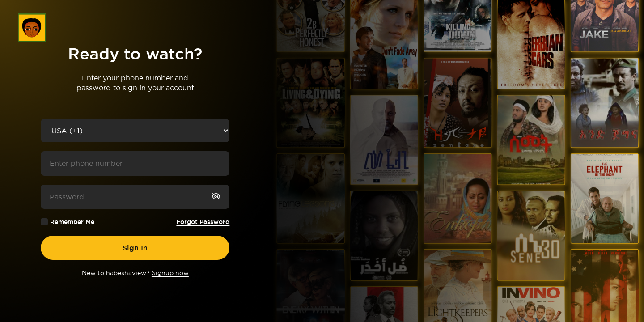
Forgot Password (203, 222)
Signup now (170, 273)
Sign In (135, 248)
